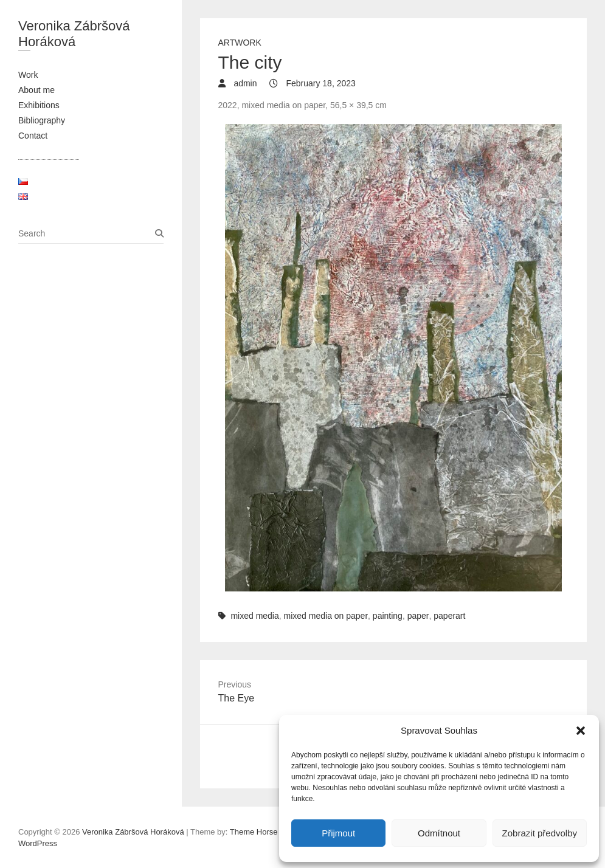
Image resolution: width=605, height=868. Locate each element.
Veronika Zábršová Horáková (74, 34)
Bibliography (42, 120)
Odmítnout (439, 833)
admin (244, 83)
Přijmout (338, 833)
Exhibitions (39, 105)
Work (28, 75)
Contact (33, 136)
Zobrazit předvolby (540, 833)
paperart (449, 616)
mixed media (254, 616)
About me (36, 90)
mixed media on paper (326, 616)
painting (388, 616)
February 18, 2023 (320, 83)
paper (418, 616)
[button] (581, 731)
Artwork (240, 43)
